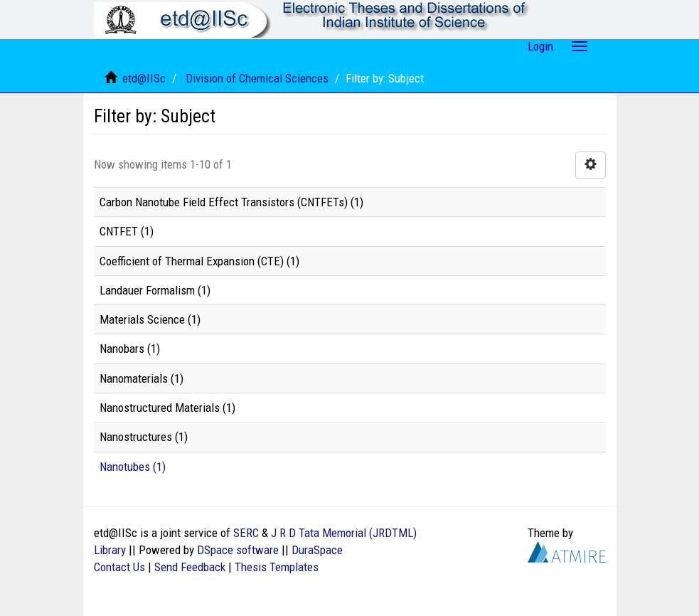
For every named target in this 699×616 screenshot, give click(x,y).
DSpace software (238, 550)
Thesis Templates (277, 567)
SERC (246, 533)
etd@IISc (144, 78)
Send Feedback (190, 567)
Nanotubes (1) (133, 467)
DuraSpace (317, 550)
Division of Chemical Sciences (257, 78)
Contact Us (119, 567)
